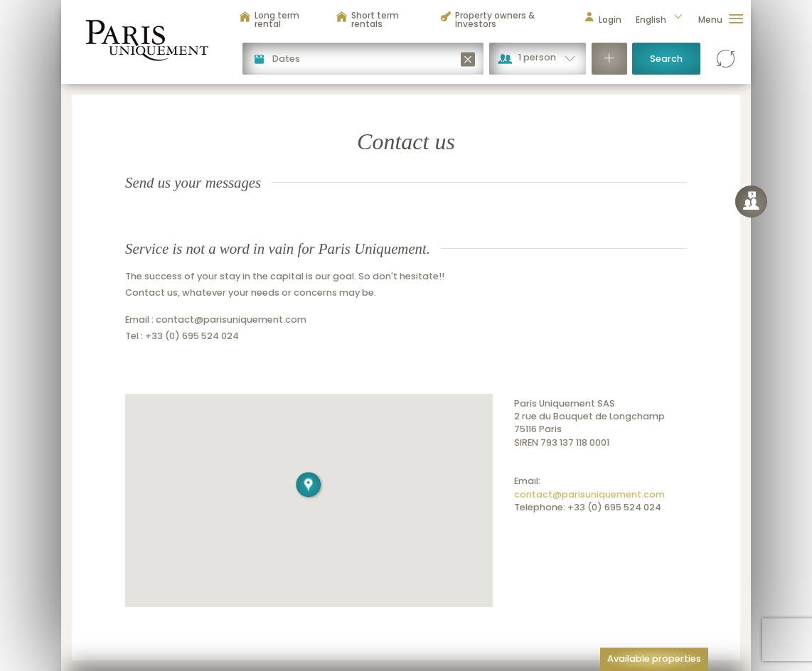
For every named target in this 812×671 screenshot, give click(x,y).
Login (602, 20)
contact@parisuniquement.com (589, 494)
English (660, 20)
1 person (537, 57)
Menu (721, 20)
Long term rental (269, 20)
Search (666, 59)
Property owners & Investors (487, 20)
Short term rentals (367, 20)
